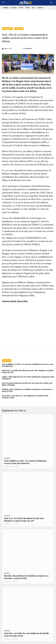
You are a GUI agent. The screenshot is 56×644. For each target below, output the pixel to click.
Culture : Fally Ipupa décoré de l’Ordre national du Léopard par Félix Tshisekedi (28, 378)
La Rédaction (28, 48)
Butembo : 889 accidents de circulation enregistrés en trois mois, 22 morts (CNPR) (28, 390)
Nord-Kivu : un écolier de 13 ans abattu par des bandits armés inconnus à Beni (25, 397)
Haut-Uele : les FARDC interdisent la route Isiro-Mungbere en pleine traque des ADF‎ (28, 371)
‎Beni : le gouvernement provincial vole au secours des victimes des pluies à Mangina (27, 384)
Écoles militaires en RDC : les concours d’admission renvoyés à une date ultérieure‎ (28, 365)
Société (19, 29)
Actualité (7, 29)
